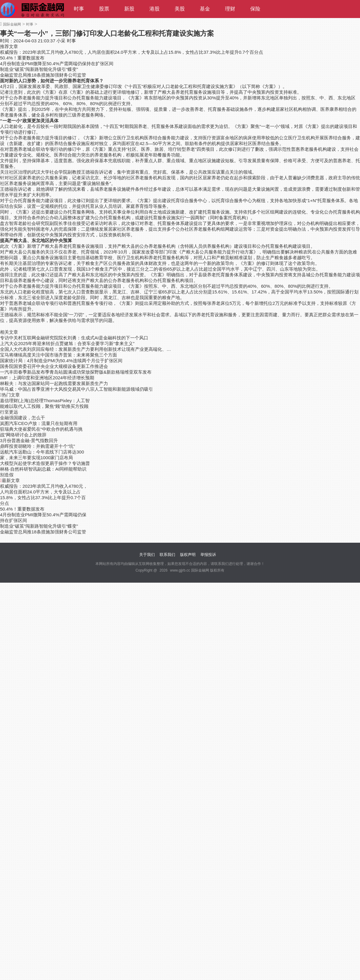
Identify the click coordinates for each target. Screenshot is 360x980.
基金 (205, 9)
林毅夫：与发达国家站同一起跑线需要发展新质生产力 (54, 383)
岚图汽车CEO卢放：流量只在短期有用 (39, 423)
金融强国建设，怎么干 (22, 418)
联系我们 (167, 555)
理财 (230, 9)
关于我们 (147, 555)
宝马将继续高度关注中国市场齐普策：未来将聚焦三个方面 (58, 355)
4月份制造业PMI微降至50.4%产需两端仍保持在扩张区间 (57, 64)
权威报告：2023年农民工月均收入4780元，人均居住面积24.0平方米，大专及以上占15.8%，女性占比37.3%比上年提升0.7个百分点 (132, 52)
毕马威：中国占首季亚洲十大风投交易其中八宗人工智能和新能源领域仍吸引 (76, 389)
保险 (255, 9)
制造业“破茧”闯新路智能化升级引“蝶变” (39, 69)
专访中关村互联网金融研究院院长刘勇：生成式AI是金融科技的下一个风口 (74, 338)
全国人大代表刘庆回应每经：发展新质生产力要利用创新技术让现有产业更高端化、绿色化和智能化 (86, 349)
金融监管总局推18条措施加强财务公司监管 (43, 75)
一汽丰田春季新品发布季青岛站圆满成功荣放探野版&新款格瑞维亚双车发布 (76, 372)
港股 (154, 9)
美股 (180, 9)
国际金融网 (12, 24)
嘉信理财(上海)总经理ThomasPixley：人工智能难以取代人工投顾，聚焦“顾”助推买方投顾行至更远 (45, 406)
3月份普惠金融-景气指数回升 (29, 440)
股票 (104, 9)
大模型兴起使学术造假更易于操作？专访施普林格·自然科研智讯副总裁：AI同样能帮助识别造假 (45, 469)
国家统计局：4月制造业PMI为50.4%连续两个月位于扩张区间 (61, 361)
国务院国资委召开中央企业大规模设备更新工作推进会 (54, 366)
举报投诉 (208, 555)
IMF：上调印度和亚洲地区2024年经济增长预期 (47, 378)
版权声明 (188, 555)
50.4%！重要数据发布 (22, 58)
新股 (129, 9)
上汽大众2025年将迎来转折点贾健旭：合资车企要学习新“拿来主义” (67, 343)
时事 (79, 9)
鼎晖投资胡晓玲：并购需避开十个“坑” (37, 446)
